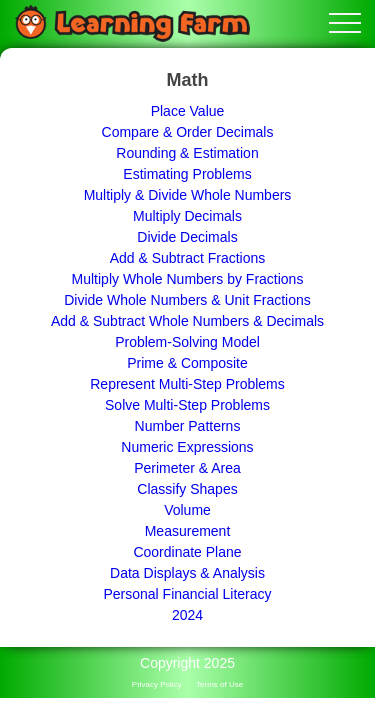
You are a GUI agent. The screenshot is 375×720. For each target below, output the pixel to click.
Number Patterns (188, 426)
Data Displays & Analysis (187, 573)
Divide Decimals (187, 237)
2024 (187, 615)
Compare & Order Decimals (188, 132)
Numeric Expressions (187, 447)
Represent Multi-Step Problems (187, 384)
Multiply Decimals (187, 216)
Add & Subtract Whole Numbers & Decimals (187, 321)
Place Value (188, 111)
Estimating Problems (187, 174)
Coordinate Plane (187, 552)
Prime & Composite (187, 363)
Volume (187, 510)
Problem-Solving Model (187, 342)
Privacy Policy (157, 684)
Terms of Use (219, 684)
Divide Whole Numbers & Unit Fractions (187, 300)
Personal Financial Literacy (187, 594)
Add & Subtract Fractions (188, 258)
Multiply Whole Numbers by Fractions (188, 279)
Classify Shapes (187, 489)
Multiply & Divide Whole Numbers (188, 195)
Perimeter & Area (187, 468)
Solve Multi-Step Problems (187, 405)
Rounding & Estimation (187, 153)
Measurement (188, 531)
